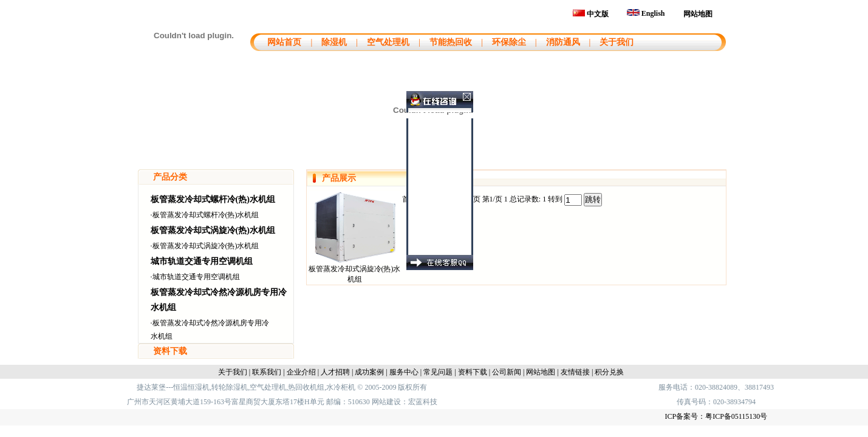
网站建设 (386, 402)
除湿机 (334, 42)
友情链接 (575, 372)
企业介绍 (301, 372)
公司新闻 (507, 372)
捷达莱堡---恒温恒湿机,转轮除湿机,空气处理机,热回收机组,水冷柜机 (246, 387)
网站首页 (284, 42)
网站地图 (698, 14)
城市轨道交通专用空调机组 (202, 261)
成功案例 (369, 372)
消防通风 (563, 42)
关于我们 (617, 42)
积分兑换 (609, 372)
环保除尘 (509, 42)
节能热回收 (451, 42)
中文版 (591, 14)
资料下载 (170, 351)
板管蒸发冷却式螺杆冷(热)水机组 (213, 199)
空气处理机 (388, 42)
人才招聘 (335, 372)
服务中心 (404, 372)
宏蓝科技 (423, 402)
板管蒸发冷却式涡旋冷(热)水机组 (213, 230)
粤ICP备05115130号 (736, 416)
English (646, 13)
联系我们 (267, 372)
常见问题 (438, 372)
